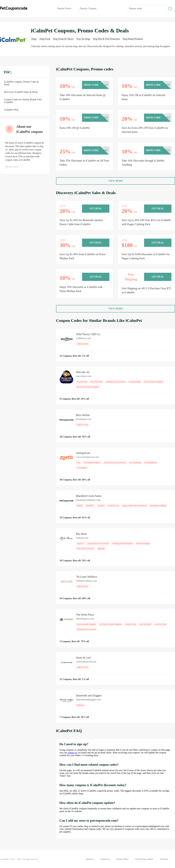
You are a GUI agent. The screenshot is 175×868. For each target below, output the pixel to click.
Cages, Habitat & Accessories (134, 506)
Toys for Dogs (83, 39)
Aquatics (101, 506)
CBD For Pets (82, 344)
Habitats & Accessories (116, 382)
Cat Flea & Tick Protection (115, 463)
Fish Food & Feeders (85, 549)
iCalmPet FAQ (11, 110)
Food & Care (82, 382)
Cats (79, 463)
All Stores (164, 859)
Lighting (101, 549)
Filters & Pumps (143, 543)
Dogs (34, 39)
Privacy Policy (122, 859)
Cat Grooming (135, 463)
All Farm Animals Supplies (88, 387)
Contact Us (105, 859)
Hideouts (80, 705)
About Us (90, 859)
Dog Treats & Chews (63, 39)
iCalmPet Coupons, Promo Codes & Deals (21, 83)
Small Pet (90, 506)
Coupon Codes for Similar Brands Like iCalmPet (23, 101)
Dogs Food (45, 39)
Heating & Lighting (158, 506)
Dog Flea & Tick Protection (106, 39)
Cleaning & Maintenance (123, 543)
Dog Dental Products (133, 39)
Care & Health (135, 382)
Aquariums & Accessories (98, 543)
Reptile (80, 506)
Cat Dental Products (92, 463)
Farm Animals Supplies (154, 382)
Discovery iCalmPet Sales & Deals (21, 92)
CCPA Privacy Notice (144, 859)
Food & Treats (97, 382)
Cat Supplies (82, 468)
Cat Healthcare (151, 463)
